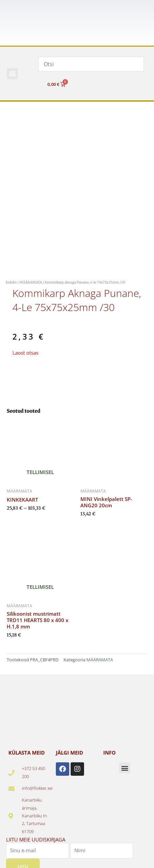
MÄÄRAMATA (31, 282)
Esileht (11, 282)
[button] (12, 74)
